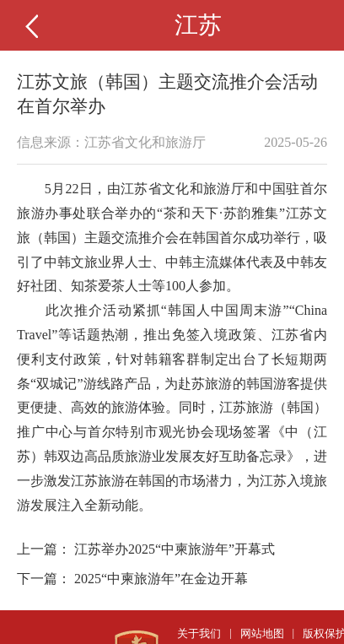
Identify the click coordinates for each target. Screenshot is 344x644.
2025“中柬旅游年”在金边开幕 (161, 579)
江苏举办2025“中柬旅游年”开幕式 (175, 549)
